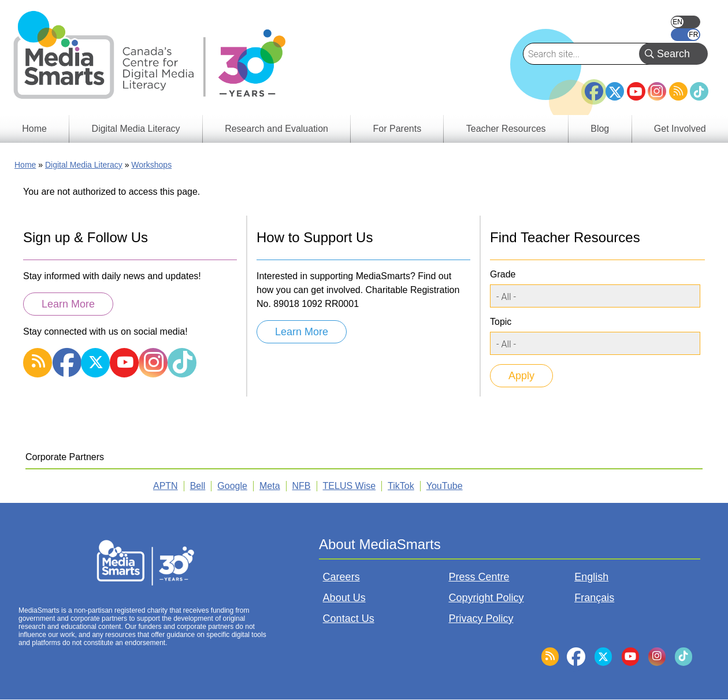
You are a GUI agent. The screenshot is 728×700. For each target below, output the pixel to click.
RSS (678, 91)
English (686, 22)
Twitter (615, 91)
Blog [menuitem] (600, 129)
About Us (344, 598)
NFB (302, 486)
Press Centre (479, 577)
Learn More (68, 304)
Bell (198, 486)
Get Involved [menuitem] (680, 129)
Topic (501, 322)
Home (25, 165)
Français (686, 35)
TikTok (699, 91)
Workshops (151, 165)
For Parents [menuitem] (398, 129)
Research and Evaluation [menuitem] (276, 129)
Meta (270, 486)
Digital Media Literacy (84, 165)
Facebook (594, 87)
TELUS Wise (350, 486)
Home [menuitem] (34, 129)
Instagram (657, 91)
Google (232, 486)
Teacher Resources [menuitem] (506, 129)
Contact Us (349, 618)
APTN (166, 486)
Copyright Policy (486, 598)
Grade (503, 274)
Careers (341, 577)
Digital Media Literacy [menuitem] (136, 129)
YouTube (636, 91)
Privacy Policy (481, 618)
